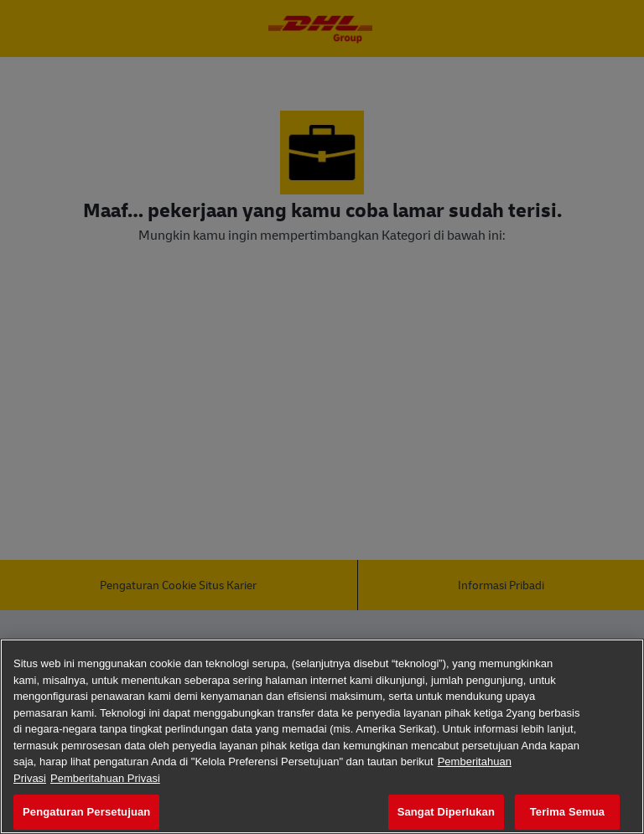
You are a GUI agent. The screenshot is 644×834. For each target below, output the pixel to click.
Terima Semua (567, 812)
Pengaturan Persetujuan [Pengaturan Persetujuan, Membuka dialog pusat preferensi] (86, 812)
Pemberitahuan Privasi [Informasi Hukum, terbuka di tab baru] (105, 778)
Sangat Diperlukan (446, 812)
